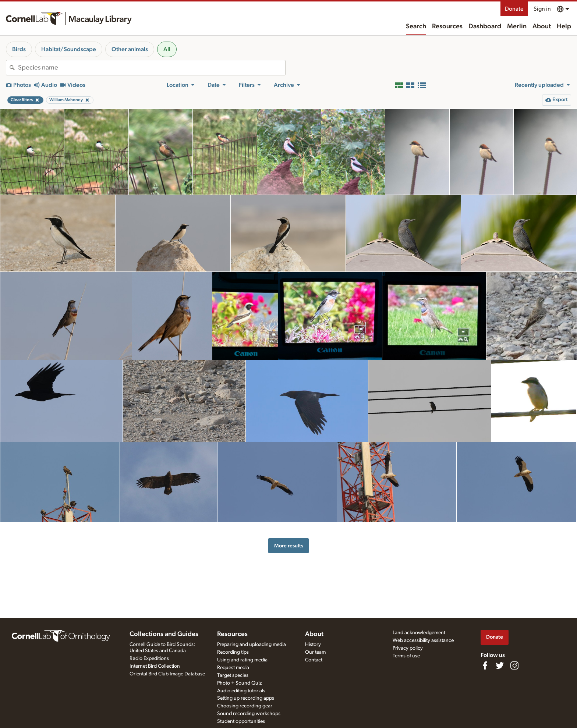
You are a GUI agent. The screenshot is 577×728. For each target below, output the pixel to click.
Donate (514, 9)
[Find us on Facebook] (485, 665)
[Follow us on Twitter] (500, 665)
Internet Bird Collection (155, 666)
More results (289, 546)
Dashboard (485, 26)
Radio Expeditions (149, 658)
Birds (19, 49)
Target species (233, 675)
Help (564, 26)
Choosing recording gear (245, 706)
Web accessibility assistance (423, 640)
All (167, 49)
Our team (315, 652)
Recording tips (233, 652)
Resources (447, 26)
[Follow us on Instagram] (514, 665)
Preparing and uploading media (252, 644)
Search (416, 26)
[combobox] (152, 68)
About (542, 26)
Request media (233, 668)
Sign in (542, 9)
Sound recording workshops (249, 714)
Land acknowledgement (419, 633)
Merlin (517, 26)
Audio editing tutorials (241, 691)
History (313, 644)
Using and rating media (242, 660)
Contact (314, 660)
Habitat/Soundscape (69, 49)
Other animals (130, 49)
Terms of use (406, 656)
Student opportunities (241, 721)
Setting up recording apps (246, 698)
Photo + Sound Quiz (239, 683)
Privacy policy (408, 648)
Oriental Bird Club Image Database (167, 674)
